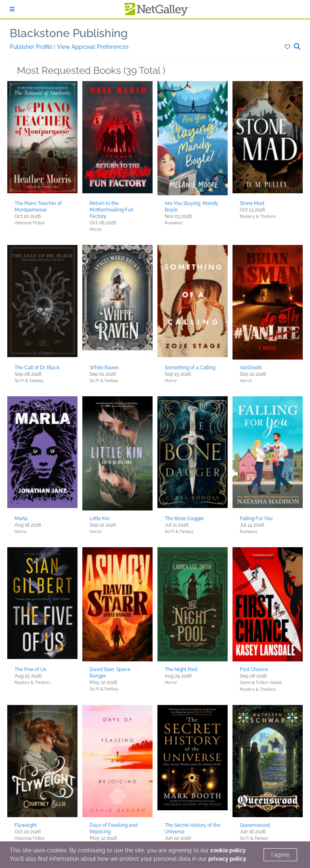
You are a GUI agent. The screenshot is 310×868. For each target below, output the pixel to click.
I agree (280, 855)
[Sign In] (12, 9)
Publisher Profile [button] (32, 47)
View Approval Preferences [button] (93, 47)
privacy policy (227, 859)
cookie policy (228, 850)
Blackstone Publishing (69, 33)
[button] (288, 47)
